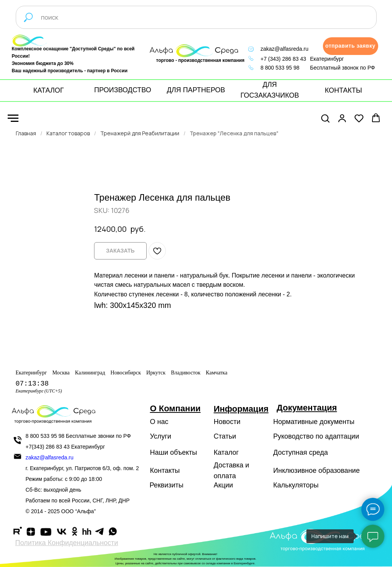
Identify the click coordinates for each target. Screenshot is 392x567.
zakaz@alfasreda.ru (285, 49)
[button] (351, 46)
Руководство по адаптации (316, 436)
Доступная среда (301, 452)
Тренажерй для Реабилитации (140, 133)
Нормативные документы (314, 422)
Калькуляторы (296, 485)
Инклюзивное (295, 471)
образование (339, 471)
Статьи (225, 436)
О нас (159, 422)
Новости (227, 422)
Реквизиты (167, 485)
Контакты (165, 471)
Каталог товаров (68, 133)
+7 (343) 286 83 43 (284, 59)
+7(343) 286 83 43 (48, 447)
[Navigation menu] (13, 118)
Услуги (161, 436)
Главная (26, 133)
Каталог (226, 452)
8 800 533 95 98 (280, 68)
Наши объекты (174, 452)
